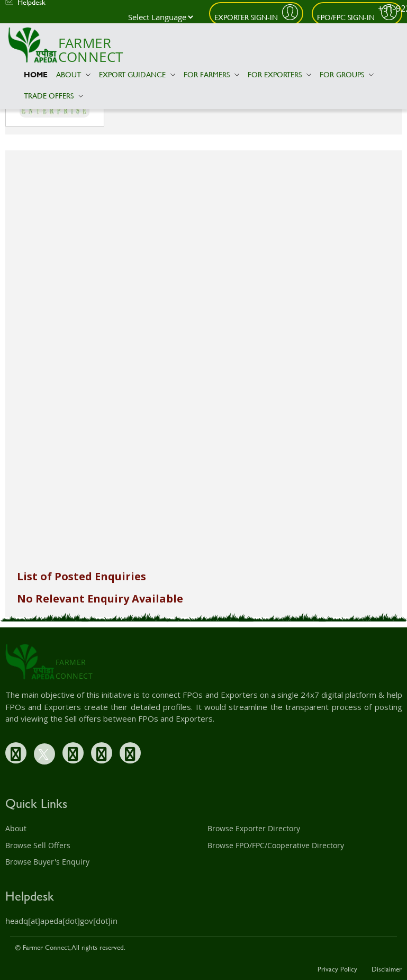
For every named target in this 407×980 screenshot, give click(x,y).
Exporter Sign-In (246, 17)
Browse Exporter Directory (254, 828)
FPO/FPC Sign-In (347, 17)
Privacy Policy (337, 969)
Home (36, 74)
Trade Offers (53, 96)
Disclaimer (387, 969)
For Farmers (211, 74)
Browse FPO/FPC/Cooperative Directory (276, 845)
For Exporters (279, 74)
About (73, 74)
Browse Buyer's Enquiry (47, 862)
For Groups (347, 74)
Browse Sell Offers (38, 845)
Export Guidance (137, 74)
